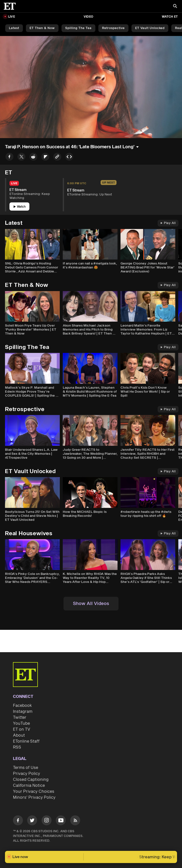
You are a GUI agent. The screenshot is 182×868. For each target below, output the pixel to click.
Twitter (20, 717)
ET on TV (22, 729)
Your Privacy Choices (34, 792)
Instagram (23, 712)
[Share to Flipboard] (45, 158)
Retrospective (113, 28)
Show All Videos (91, 604)
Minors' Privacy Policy (34, 797)
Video (88, 17)
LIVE (12, 17)
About (19, 735)
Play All (168, 223)
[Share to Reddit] (33, 158)
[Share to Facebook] (9, 158)
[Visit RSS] (75, 821)
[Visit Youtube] (61, 821)
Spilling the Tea (78, 28)
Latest (14, 28)
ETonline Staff (26, 741)
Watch (20, 207)
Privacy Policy (27, 774)
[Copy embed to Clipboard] (69, 158)
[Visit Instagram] (47, 821)
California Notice (29, 786)
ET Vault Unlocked (150, 28)
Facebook (22, 706)
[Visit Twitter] (32, 821)
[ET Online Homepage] (11, 6)
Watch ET (170, 17)
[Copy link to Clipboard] (57, 158)
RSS (17, 747)
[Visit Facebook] (18, 821)
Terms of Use (26, 768)
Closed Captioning (31, 780)
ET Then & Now (42, 28)
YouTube (21, 723)
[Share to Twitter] (21, 158)
